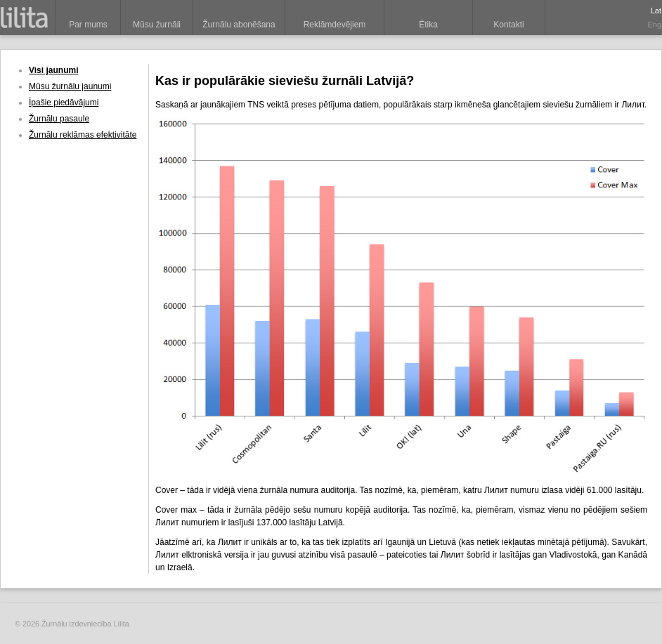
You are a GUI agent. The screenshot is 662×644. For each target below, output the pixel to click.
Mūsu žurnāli (157, 25)
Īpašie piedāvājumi (64, 103)
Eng (654, 25)
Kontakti (508, 25)
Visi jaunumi (53, 70)
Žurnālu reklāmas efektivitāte (83, 135)
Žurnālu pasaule (59, 119)
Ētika (428, 25)
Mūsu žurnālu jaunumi (70, 86)
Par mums (88, 25)
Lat (656, 11)
